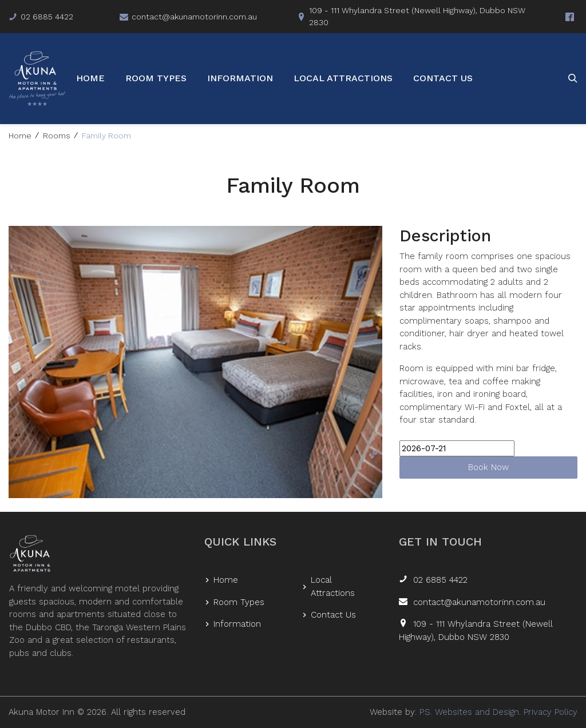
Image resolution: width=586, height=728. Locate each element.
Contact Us (443, 78)
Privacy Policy (551, 712)
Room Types (156, 78)
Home (90, 78)
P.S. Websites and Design (469, 712)
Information (240, 78)
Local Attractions (343, 78)
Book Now (488, 467)
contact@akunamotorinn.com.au (479, 602)
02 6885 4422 (440, 580)
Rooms (57, 136)
